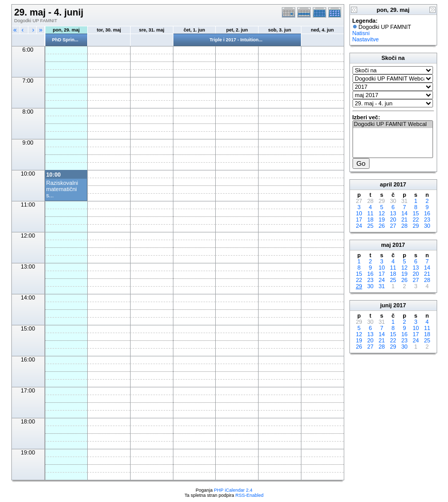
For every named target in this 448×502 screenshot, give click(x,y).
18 (370, 219)
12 (381, 213)
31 (381, 286)
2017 (399, 184)
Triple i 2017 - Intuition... (236, 40)
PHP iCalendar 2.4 (233, 490)
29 (415, 226)
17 (359, 219)
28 (404, 226)
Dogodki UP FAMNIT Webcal (393, 124)
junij (386, 305)
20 (393, 219)
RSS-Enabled (250, 495)
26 (381, 226)
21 (404, 219)
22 (415, 219)
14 (404, 213)
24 (359, 226)
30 (427, 226)
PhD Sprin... (65, 40)
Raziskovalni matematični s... (62, 189)
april (386, 184)
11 (370, 213)
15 (415, 213)
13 (393, 213)
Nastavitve (366, 39)
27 (393, 226)
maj (386, 245)
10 (359, 213)
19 (381, 219)
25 (370, 226)
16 (427, 213)
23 (427, 219)
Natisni (361, 33)
